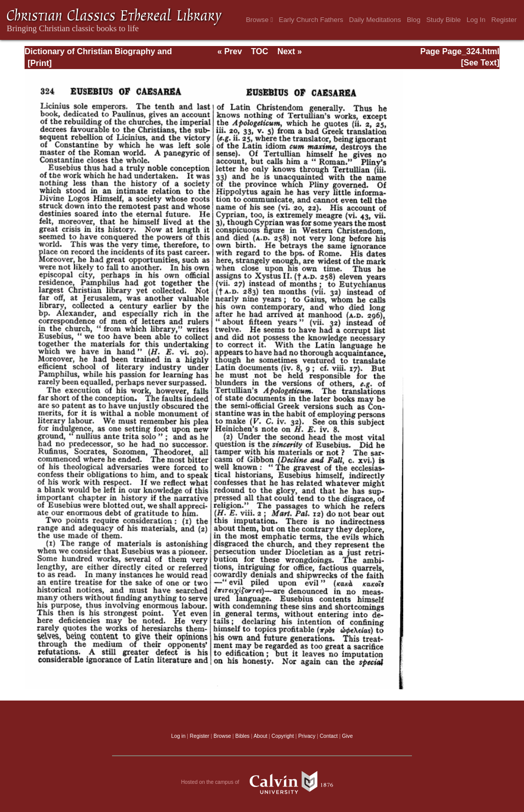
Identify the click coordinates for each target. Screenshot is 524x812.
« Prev (230, 51)
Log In (476, 20)
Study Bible (443, 20)
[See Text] (480, 63)
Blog (414, 20)
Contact (329, 736)
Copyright (283, 736)
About (260, 736)
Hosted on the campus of (262, 782)
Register (504, 20)
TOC (260, 51)
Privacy (307, 736)
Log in (179, 736)
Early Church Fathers (311, 20)
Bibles (243, 736)
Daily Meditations (375, 20)
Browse (259, 20)
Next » (290, 51)
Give (347, 736)
